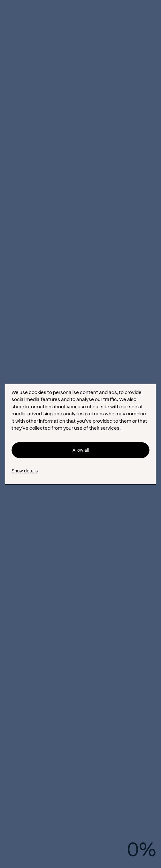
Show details (25, 471)
